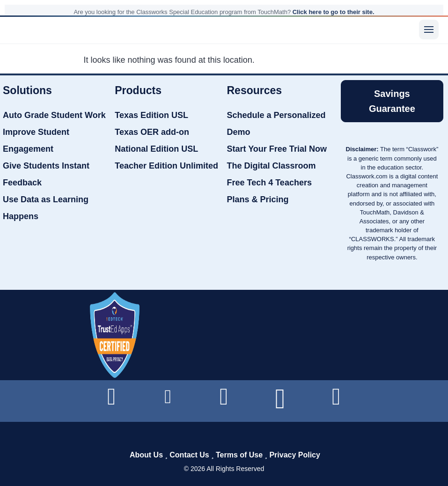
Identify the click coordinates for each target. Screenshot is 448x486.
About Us (146, 455)
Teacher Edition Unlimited (166, 166)
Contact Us (189, 455)
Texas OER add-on (152, 132)
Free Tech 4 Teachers (269, 183)
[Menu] (429, 29)
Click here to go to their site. (334, 12)
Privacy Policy (295, 455)
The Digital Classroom (272, 166)
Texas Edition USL (151, 115)
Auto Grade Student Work (54, 115)
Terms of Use (239, 455)
